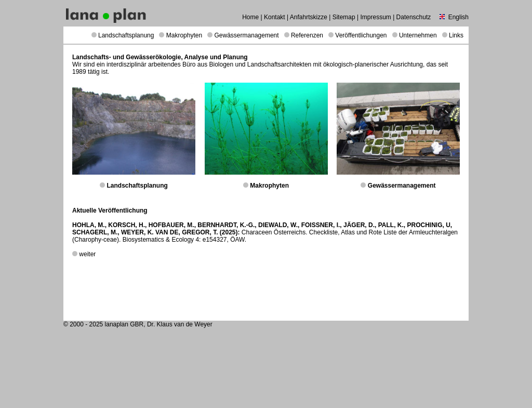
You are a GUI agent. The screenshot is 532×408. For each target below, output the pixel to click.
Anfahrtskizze (309, 17)
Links (456, 35)
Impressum (375, 17)
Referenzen (307, 35)
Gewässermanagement (247, 35)
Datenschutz (414, 17)
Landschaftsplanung (126, 35)
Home (250, 17)
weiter (87, 254)
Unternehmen (418, 35)
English (458, 17)
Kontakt (275, 17)
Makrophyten (184, 35)
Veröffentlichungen (361, 35)
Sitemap (344, 17)
